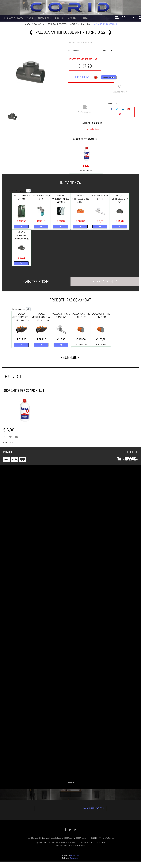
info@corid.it (109, 838)
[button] (30, 73)
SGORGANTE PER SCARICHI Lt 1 (86, 139)
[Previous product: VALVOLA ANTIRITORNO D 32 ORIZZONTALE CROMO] (31, 32)
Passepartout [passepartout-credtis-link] (74, 855)
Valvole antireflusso (84, 24)
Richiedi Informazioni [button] (109, 77)
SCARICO (72, 24)
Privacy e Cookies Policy (64, 845)
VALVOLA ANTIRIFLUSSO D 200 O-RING (80, 199)
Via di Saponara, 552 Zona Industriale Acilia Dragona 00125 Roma (50, 838)
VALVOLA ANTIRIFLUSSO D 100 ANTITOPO (61, 199)
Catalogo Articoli (39, 24)
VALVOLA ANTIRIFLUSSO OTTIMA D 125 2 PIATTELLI (21, 317)
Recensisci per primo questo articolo (81, 42)
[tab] (36, 282)
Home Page (28, 24)
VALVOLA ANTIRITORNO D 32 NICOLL (105, 24)
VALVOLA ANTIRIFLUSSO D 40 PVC (120, 199)
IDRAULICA (51, 24)
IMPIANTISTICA (62, 24)
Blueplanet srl (75, 858)
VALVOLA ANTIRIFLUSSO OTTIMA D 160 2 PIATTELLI (41, 317)
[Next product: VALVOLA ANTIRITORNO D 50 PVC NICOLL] (110, 32)
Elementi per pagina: (18, 191)
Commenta (70, 783)
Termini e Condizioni (79, 845)
